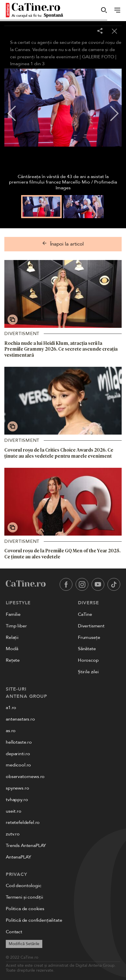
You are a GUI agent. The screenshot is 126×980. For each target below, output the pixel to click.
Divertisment (22, 334)
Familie (13, 614)
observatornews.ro (25, 777)
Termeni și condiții (24, 897)
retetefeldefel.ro (23, 822)
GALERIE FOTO (98, 57)
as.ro (11, 731)
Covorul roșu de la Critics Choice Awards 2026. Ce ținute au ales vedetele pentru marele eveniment (59, 453)
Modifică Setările (24, 944)
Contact (14, 932)
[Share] (100, 31)
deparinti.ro (18, 754)
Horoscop (88, 660)
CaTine (85, 614)
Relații (12, 637)
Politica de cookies (25, 909)
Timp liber (16, 626)
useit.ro (14, 811)
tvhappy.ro (17, 800)
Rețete (13, 660)
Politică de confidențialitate (34, 920)
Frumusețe (89, 637)
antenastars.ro (20, 719)
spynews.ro (17, 788)
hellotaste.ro (19, 742)
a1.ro (11, 708)
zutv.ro (13, 834)
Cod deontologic (24, 886)
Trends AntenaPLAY (26, 846)
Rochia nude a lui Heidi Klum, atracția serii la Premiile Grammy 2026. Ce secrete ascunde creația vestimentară (61, 349)
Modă (12, 649)
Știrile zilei (88, 672)
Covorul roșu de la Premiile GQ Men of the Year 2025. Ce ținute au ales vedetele (62, 554)
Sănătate (87, 649)
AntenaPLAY (18, 857)
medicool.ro (18, 765)
